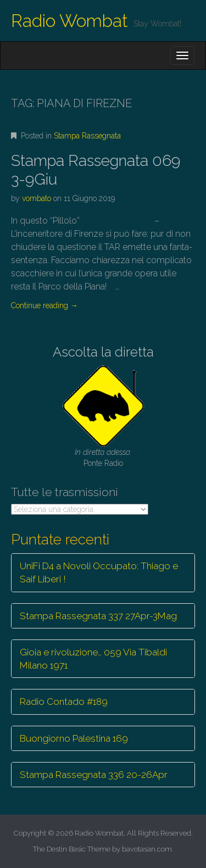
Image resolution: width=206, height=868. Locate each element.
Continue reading (44, 305)
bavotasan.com (147, 849)
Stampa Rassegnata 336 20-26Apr (94, 775)
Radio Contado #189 (64, 702)
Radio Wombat (69, 21)
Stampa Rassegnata (87, 136)
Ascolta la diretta (103, 352)
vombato (37, 198)
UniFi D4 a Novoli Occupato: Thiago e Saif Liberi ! (99, 572)
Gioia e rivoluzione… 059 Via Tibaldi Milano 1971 (93, 659)
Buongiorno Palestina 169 (74, 738)
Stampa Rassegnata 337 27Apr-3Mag (98, 616)
